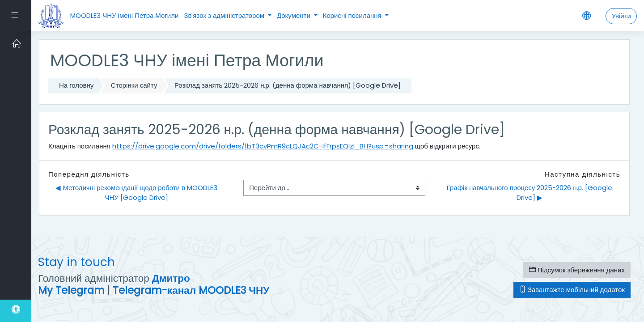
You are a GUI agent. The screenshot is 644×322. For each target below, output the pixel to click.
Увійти (621, 16)
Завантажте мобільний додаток (572, 290)
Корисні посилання (353, 15)
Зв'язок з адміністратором (225, 15)
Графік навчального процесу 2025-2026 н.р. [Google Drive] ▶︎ (530, 193)
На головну (76, 85)
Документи (294, 15)
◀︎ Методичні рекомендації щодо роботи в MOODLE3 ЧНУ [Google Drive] (137, 193)
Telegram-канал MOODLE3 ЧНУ (191, 290)
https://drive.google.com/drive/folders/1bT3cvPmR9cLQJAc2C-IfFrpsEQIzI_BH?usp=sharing (263, 146)
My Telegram (71, 290)
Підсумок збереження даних (577, 270)
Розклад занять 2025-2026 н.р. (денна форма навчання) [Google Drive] (288, 85)
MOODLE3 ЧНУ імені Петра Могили (124, 15)
